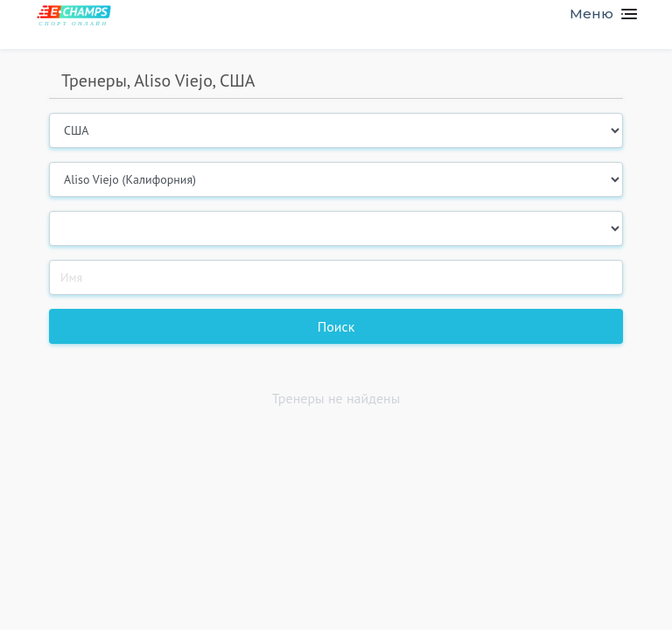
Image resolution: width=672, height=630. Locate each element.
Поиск (336, 326)
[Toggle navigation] (596, 14)
